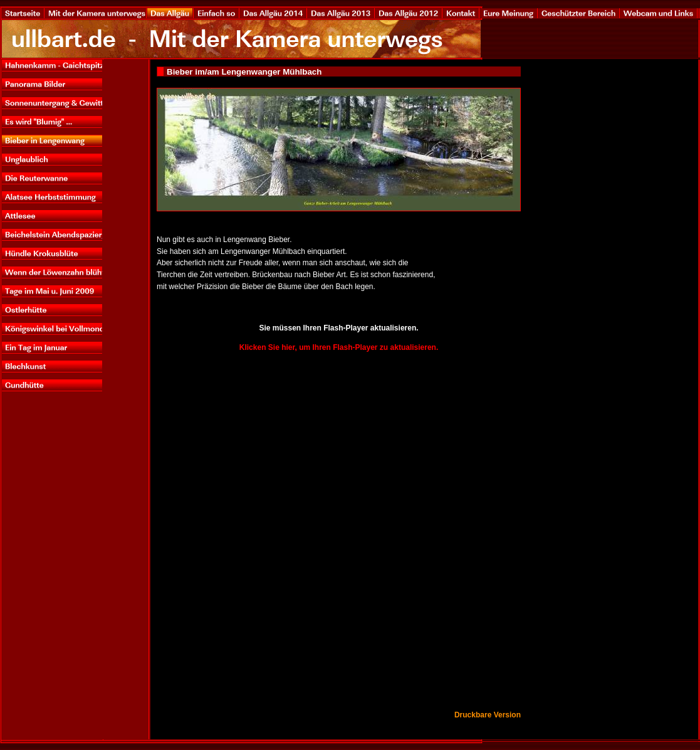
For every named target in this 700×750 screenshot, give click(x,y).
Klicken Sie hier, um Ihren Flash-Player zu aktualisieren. (339, 347)
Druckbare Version (488, 715)
